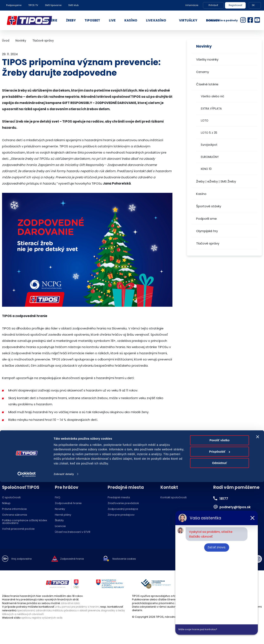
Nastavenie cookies (132, 559)
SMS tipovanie (53, 5)
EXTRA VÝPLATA (211, 109)
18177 (225, 498)
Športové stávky (209, 206)
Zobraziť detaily (65, 636)
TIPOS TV (33, 5)
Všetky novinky (207, 59)
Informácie (192, 5)
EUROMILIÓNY (210, 157)
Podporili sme (206, 219)
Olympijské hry (207, 231)
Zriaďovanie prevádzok (123, 503)
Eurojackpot (209, 145)
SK (253, 5)
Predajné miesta (119, 498)
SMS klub (73, 5)
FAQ (58, 498)
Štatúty (59, 521)
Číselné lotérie (207, 84)
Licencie (60, 526)
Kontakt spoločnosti (174, 498)
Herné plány (63, 515)
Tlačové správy (208, 243)
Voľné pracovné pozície (18, 529)
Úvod (6, 41)
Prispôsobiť (220, 614)
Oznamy (203, 72)
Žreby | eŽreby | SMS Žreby (216, 181)
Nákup (6, 503)
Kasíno (201, 194)
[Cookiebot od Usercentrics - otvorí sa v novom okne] (27, 636)
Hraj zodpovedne (23, 559)
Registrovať (235, 5)
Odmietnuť (219, 625)
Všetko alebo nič (213, 96)
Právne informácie (14, 509)
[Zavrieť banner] (258, 599)
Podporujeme (14, 5)
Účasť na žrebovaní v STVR (73, 532)
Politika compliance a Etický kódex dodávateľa (25, 522)
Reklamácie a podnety (222, 20)
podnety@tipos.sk (238, 507)
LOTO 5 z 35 (209, 133)
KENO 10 (206, 169)
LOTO (205, 121)
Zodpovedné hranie (68, 503)
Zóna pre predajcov (121, 515)
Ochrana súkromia (15, 515)
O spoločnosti (11, 498)
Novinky (21, 41)
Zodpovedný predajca (123, 509)
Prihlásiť (213, 5)
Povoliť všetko (220, 602)
